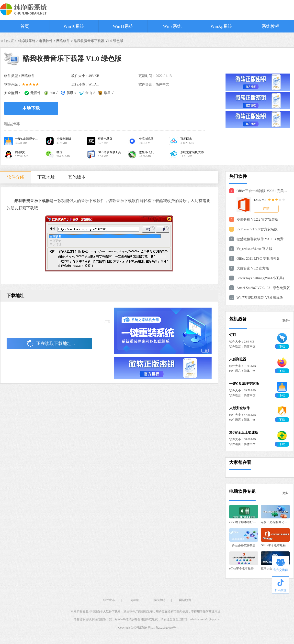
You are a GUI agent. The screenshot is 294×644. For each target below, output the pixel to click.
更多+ (286, 321)
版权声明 (159, 600)
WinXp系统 (221, 26)
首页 (25, 26)
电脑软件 (46, 41)
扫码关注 (281, 585)
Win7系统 (172, 26)
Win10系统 (74, 26)
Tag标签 (134, 600)
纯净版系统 (140, 628)
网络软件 (63, 41)
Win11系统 (123, 26)
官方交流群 (281, 565)
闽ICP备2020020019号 (162, 628)
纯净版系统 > (29, 41)
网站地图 (185, 600)
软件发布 (109, 600)
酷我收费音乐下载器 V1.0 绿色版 (98, 41)
